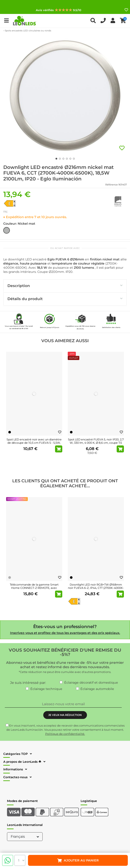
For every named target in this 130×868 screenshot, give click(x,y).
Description (65, 286)
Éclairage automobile (97, 689)
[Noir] (10, 432)
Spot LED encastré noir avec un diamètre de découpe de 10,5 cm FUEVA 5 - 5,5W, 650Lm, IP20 (34, 443)
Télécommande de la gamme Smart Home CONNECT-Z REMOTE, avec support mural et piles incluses (34, 588)
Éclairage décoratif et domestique (91, 683)
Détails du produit (65, 299)
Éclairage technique (46, 689)
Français (25, 837)
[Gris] (10, 578)
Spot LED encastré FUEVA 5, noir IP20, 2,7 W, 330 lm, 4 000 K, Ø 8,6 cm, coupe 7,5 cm (96, 443)
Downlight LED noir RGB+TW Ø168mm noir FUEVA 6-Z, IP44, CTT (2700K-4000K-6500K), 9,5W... (96, 588)
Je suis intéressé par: (28, 683)
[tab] (65, 286)
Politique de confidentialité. (65, 734)
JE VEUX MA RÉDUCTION (65, 715)
